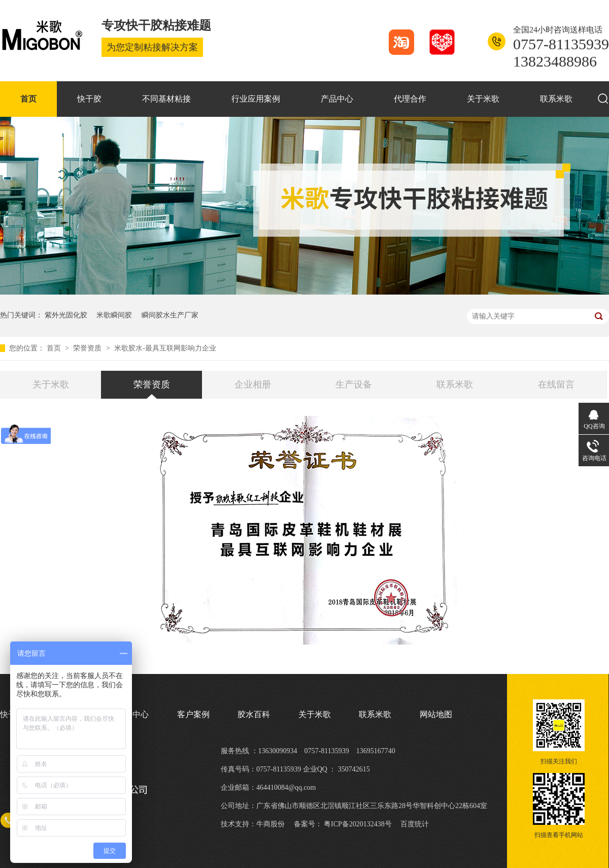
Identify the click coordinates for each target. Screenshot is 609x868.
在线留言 (556, 384)
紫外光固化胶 (66, 315)
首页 (28, 99)
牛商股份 (270, 824)
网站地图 (436, 714)
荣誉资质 (88, 348)
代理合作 (410, 99)
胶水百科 (254, 714)
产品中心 (337, 99)
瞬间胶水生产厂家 (170, 315)
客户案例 (193, 714)
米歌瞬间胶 (114, 315)
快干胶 (89, 99)
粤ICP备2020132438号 (358, 824)
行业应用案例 (256, 99)
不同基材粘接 (166, 99)
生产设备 (354, 384)
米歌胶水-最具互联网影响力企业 (165, 348)
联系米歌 (556, 99)
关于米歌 (483, 99)
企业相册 (253, 384)
